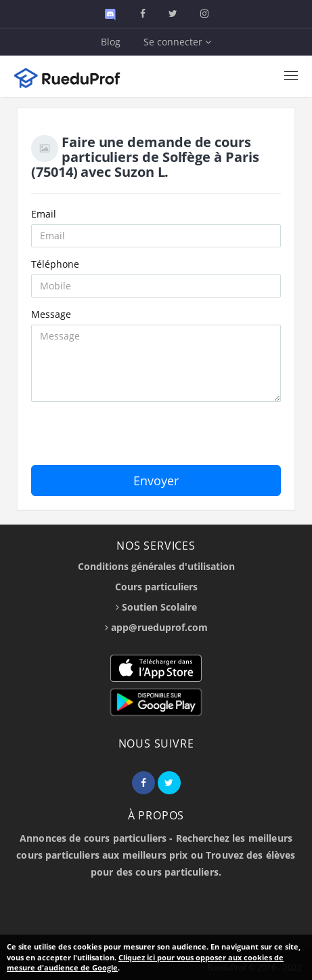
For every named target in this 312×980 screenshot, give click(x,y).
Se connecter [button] (177, 42)
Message (51, 314)
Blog (111, 42)
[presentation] (134, 438)
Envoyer (156, 481)
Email (44, 214)
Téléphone (55, 264)
